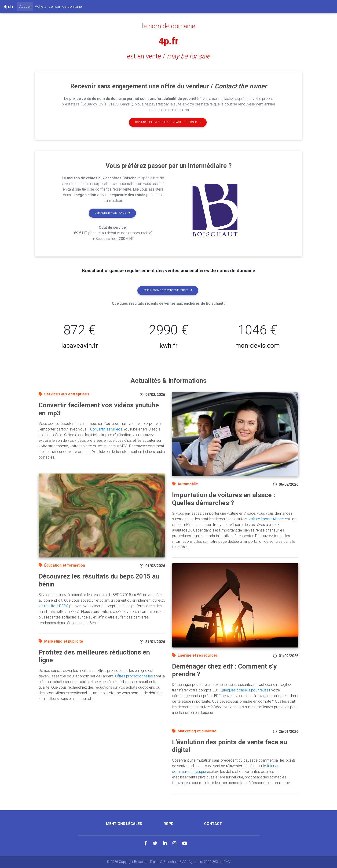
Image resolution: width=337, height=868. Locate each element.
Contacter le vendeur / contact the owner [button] (168, 122)
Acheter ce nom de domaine (58, 6)
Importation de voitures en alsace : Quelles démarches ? (224, 499)
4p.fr (168, 41)
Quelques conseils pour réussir (245, 690)
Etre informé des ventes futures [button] (168, 290)
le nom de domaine (169, 26)
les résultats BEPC (53, 606)
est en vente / (168, 56)
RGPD (169, 824)
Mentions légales (124, 824)
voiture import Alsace (266, 519)
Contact (213, 824)
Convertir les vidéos (106, 429)
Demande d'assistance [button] (112, 213)
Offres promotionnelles (134, 676)
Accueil (26, 6)
